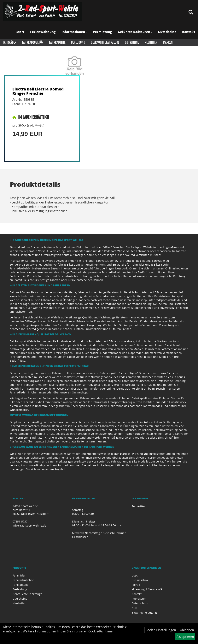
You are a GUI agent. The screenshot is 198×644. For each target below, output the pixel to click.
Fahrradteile (57, 42)
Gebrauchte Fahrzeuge (105, 42)
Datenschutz (140, 603)
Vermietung (102, 32)
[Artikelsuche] (191, 12)
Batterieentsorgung (144, 612)
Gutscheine (167, 32)
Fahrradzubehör (33, 42)
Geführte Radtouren (135, 32)
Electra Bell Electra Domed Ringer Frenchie (38, 91)
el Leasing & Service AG (147, 589)
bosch (136, 575)
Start (20, 32)
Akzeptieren (185, 637)
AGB (134, 608)
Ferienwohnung (43, 32)
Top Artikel (139, 506)
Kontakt (189, 32)
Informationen (74, 32)
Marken (168, 42)
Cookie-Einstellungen (161, 630)
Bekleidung (78, 42)
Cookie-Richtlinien (101, 631)
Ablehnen (187, 630)
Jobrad (136, 585)
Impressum (139, 599)
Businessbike (140, 580)
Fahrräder (10, 42)
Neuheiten (151, 42)
